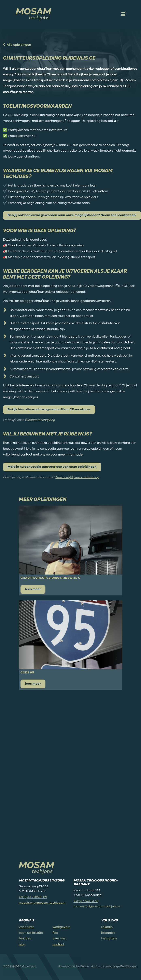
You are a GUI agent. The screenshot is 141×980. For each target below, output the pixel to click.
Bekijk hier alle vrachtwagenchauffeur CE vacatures (49, 410)
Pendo (85, 967)
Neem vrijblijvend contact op (77, 477)
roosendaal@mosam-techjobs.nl (97, 907)
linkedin (107, 927)
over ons (59, 939)
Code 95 (27, 673)
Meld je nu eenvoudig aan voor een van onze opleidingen (52, 467)
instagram (109, 939)
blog (22, 945)
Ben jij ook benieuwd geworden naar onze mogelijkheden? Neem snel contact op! (72, 215)
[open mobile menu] (123, 14)
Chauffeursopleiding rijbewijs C (50, 578)
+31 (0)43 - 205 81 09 (33, 897)
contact (58, 945)
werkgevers (61, 927)
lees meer (33, 589)
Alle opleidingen (17, 45)
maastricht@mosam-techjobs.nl (42, 903)
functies (25, 939)
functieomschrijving (40, 420)
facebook (108, 933)
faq (55, 933)
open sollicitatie (31, 933)
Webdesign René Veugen (121, 967)
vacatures (27, 927)
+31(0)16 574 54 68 (86, 901)
